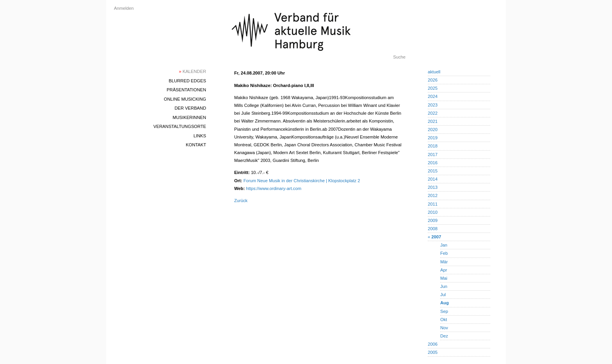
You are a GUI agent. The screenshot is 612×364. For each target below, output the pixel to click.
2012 (433, 195)
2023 (433, 105)
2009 (433, 220)
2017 (433, 154)
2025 (433, 88)
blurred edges (187, 81)
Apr (444, 270)
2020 (433, 130)
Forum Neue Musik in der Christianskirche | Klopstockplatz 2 (302, 181)
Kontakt (196, 145)
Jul (443, 295)
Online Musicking (185, 99)
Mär (444, 262)
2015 (433, 171)
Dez (444, 336)
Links (200, 136)
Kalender (192, 71)
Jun (444, 286)
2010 (433, 212)
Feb (444, 253)
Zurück (241, 201)
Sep (444, 311)
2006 (433, 344)
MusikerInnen (189, 117)
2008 (433, 229)
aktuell (434, 72)
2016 (433, 163)
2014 (433, 179)
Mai (444, 278)
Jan (444, 245)
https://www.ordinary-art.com (274, 188)
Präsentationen (186, 90)
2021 (433, 121)
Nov (444, 328)
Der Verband (190, 108)
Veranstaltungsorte (180, 126)
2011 (433, 204)
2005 (433, 352)
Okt (444, 320)
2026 (433, 80)
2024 (433, 96)
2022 (433, 113)
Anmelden (124, 8)
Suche (399, 57)
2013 (433, 187)
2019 (433, 138)
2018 (433, 146)
